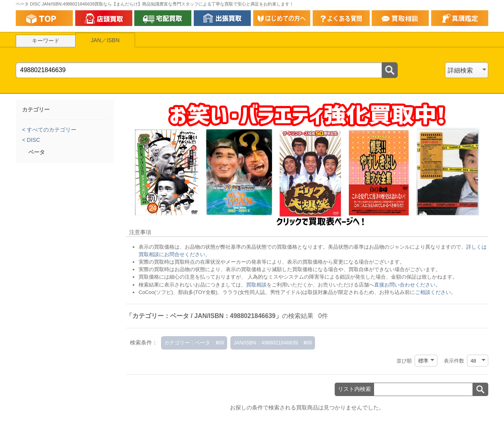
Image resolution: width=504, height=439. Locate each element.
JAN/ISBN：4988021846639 (266, 343)
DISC (32, 140)
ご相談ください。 (435, 292)
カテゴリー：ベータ (187, 343)
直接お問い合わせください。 (407, 285)
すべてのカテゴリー (51, 130)
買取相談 (256, 285)
